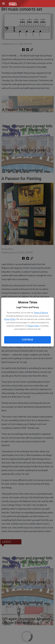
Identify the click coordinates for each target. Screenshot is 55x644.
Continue (27, 340)
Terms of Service (41, 313)
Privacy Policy (10, 319)
